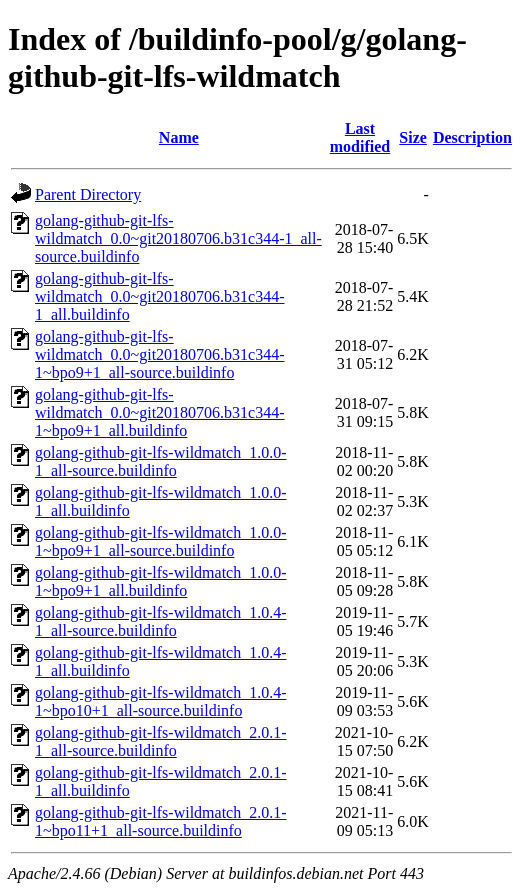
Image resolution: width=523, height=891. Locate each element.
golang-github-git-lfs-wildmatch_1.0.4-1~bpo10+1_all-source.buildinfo (161, 701)
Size (413, 137)
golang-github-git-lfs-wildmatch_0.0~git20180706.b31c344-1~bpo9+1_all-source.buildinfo (160, 354)
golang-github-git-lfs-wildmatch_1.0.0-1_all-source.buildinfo (161, 461)
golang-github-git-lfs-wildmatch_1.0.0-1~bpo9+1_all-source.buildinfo (161, 541)
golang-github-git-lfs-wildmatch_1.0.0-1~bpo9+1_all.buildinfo (161, 581)
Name (179, 137)
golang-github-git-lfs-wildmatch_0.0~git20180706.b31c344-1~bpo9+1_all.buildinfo (160, 412)
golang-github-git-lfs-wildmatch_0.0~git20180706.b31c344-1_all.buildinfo (160, 296)
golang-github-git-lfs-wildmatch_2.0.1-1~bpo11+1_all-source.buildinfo (161, 821)
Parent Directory (88, 194)
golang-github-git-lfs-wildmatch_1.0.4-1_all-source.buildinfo (161, 621)
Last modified (360, 137)
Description (472, 137)
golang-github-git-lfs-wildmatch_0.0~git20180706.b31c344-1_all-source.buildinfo (178, 238)
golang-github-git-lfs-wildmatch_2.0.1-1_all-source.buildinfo (161, 741)
